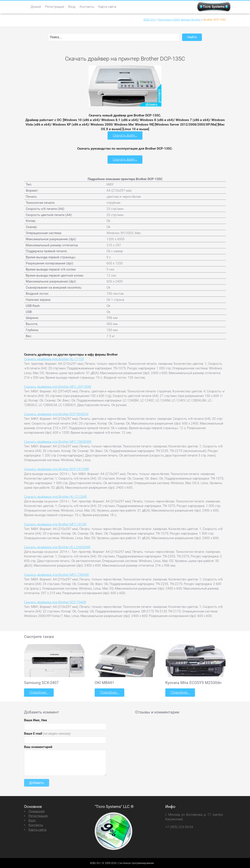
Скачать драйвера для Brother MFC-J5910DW (58, 386)
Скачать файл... (125, 135)
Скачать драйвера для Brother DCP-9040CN (56, 414)
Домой (36, 7)
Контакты (87, 7)
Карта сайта (107, 7)
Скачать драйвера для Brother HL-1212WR (55, 496)
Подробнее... (39, 692)
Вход (72, 7)
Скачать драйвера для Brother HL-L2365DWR (57, 547)
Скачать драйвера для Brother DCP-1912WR (56, 469)
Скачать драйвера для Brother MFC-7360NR (56, 574)
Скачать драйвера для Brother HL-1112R (54, 359)
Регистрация (55, 7)
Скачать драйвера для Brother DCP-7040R (55, 602)
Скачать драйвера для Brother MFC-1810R (55, 524)
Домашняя (37, 811)
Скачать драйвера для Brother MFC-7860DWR (58, 441)
